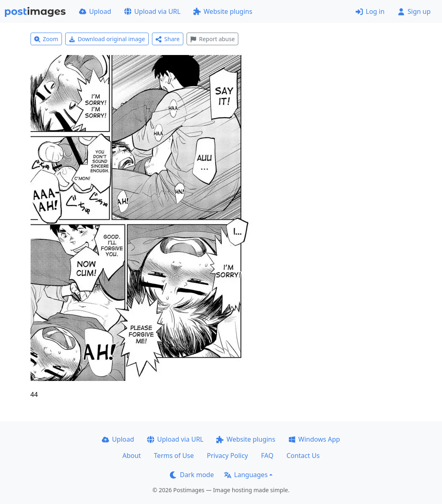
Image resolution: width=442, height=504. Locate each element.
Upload (95, 11)
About (131, 456)
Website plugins (223, 11)
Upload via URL (152, 11)
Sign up (414, 11)
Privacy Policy (228, 456)
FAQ (267, 456)
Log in (370, 11)
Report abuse (212, 39)
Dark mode (192, 475)
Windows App (314, 439)
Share (168, 39)
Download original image (107, 39)
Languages (246, 475)
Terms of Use (174, 456)
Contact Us (303, 456)
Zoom (46, 39)
